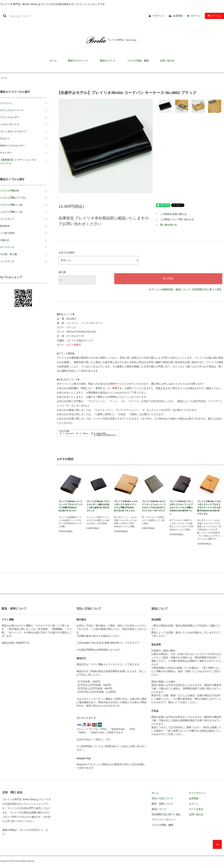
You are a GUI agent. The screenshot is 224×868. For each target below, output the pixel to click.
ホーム (53, 61)
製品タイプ (108, 61)
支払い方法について (162, 798)
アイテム (214, 16)
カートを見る (196, 809)
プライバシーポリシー (164, 820)
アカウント (159, 16)
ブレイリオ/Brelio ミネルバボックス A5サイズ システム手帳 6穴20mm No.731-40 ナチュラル (126, 506)
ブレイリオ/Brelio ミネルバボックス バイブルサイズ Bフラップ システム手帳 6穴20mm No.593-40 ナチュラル (209, 508)
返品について (183, 289)
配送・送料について (162, 804)
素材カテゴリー (78, 61)
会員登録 (178, 16)
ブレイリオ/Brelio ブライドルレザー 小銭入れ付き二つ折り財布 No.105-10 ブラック (98, 506)
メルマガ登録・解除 (138, 61)
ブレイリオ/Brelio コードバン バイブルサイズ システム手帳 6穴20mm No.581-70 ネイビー (71, 506)
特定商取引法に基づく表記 (207, 289)
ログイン (196, 16)
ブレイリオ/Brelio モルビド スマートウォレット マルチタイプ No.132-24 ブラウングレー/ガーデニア (154, 506)
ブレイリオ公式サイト (31, 830)
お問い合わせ (167, 61)
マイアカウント (197, 793)
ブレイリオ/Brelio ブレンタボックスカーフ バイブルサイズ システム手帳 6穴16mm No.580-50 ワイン (181, 508)
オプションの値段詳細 (161, 289)
